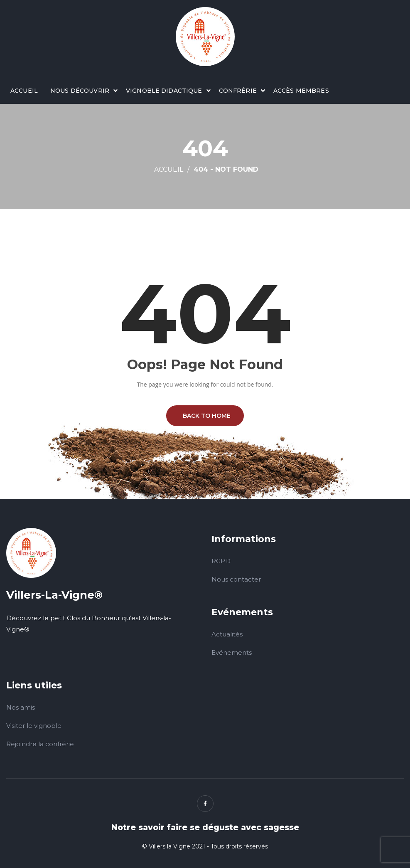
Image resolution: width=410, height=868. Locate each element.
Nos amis (21, 707)
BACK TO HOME (205, 416)
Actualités (227, 634)
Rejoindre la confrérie (40, 744)
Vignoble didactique (164, 91)
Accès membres (301, 91)
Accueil (24, 91)
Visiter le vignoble (34, 726)
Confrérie (238, 91)
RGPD (221, 561)
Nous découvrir (80, 91)
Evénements (232, 652)
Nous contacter (236, 579)
